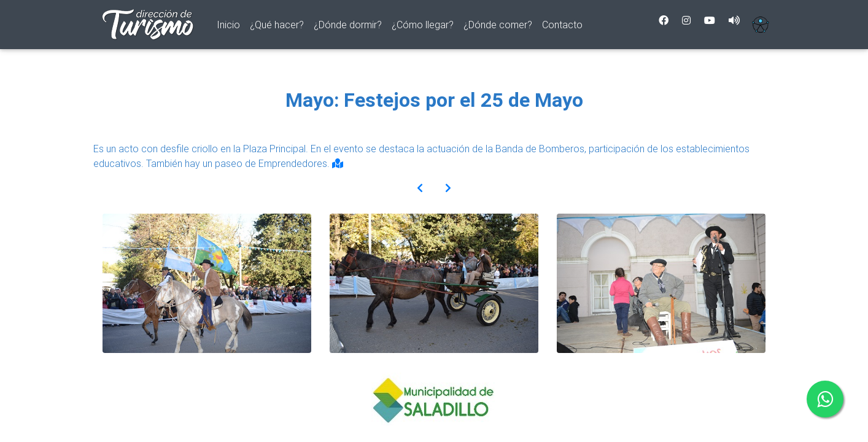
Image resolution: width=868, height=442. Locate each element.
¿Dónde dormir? (348, 27)
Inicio (231, 26)
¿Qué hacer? (277, 27)
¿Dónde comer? (498, 27)
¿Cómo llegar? (423, 27)
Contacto (562, 27)
